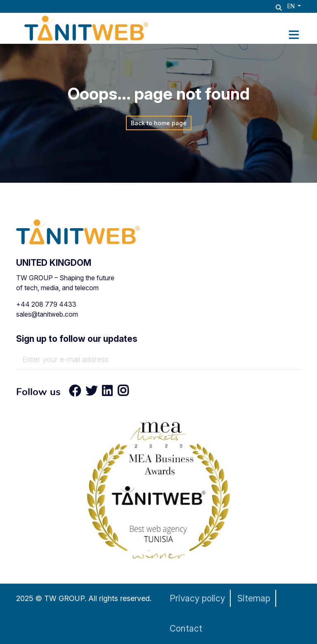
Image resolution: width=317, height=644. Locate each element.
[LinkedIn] (107, 393)
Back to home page (159, 123)
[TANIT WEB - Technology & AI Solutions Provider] (86, 27)
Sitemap (254, 598)
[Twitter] (92, 393)
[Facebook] (75, 393)
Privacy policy (197, 598)
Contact (186, 628)
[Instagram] (121, 393)
